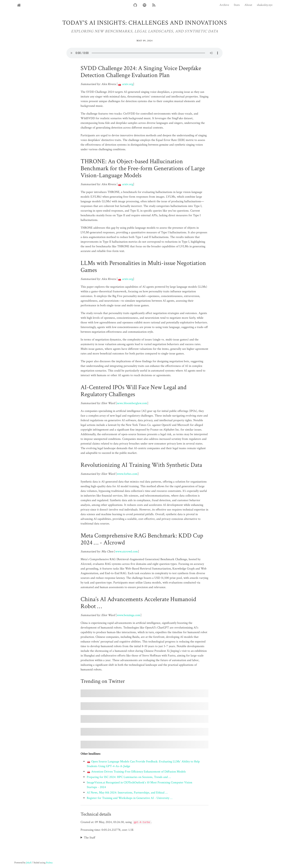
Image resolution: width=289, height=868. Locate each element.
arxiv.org (125, 84)
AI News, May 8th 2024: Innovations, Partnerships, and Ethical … (127, 793)
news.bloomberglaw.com (132, 403)
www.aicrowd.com (127, 552)
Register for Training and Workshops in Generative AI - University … (130, 798)
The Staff (90, 838)
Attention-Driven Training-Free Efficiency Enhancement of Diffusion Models (136, 772)
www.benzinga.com (129, 615)
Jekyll (29, 863)
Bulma (49, 863)
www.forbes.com (127, 474)
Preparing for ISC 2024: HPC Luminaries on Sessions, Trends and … (129, 777)
